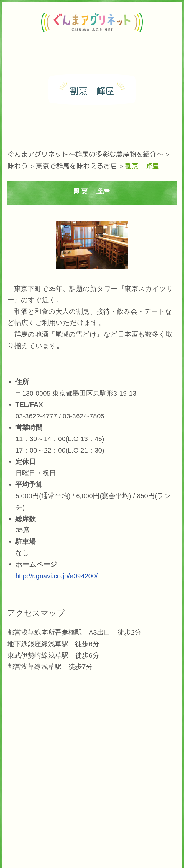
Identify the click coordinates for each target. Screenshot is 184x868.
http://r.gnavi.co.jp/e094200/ (56, 576)
